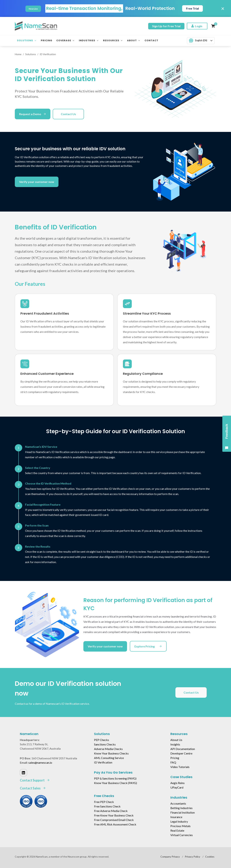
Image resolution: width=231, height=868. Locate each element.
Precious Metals (180, 826)
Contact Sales (33, 788)
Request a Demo (33, 114)
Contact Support (35, 780)
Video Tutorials (180, 767)
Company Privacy (170, 857)
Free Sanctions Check (107, 806)
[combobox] (201, 41)
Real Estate (177, 830)
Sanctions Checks (105, 744)
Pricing (175, 758)
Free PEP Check (104, 802)
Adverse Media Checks (108, 749)
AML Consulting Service (109, 758)
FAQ (173, 762)
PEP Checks (102, 740)
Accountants (178, 803)
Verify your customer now (37, 182)
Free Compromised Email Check (114, 820)
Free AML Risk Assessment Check (115, 824)
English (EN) (198, 41)
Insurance (176, 817)
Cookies (210, 857)
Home (18, 54)
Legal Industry (179, 821)
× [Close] (223, 8)
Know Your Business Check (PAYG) (115, 783)
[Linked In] (23, 773)
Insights (175, 744)
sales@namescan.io (40, 762)
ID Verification (103, 762)
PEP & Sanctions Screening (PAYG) (115, 778)
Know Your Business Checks (111, 753)
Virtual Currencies (182, 835)
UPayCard (177, 787)
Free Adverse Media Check (111, 811)
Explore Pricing (148, 646)
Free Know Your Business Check (114, 815)
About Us (176, 740)
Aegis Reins (177, 783)
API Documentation (183, 749)
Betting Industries (181, 808)
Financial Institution (183, 812)
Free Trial (192, 8)
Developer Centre (181, 753)
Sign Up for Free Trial (166, 26)
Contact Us (68, 114)
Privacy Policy (192, 857)
